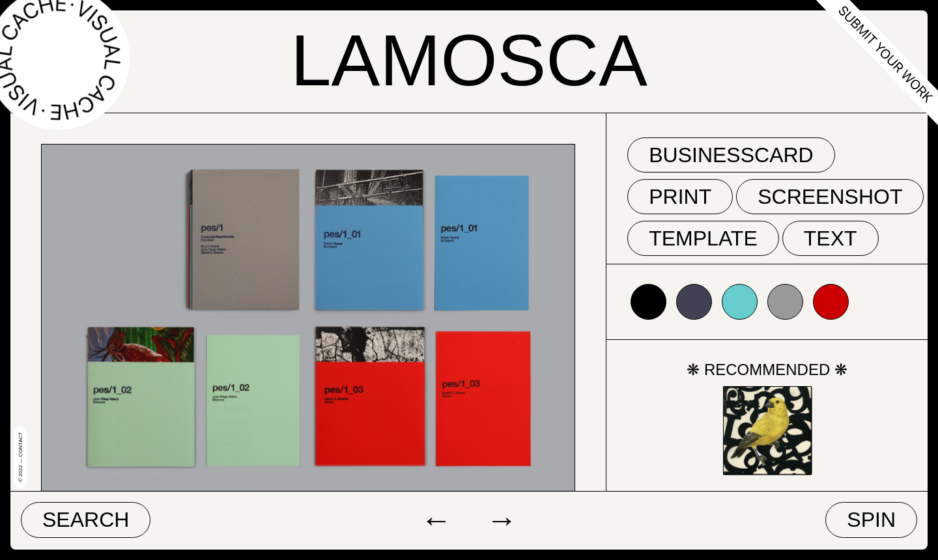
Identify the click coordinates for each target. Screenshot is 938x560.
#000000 (648, 302)
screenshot (830, 197)
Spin (871, 520)
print (680, 197)
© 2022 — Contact (21, 457)
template (703, 238)
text (831, 238)
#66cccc (740, 302)
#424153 (694, 302)
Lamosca (469, 60)
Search (86, 520)
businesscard (731, 155)
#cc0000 (831, 302)
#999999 (785, 302)
